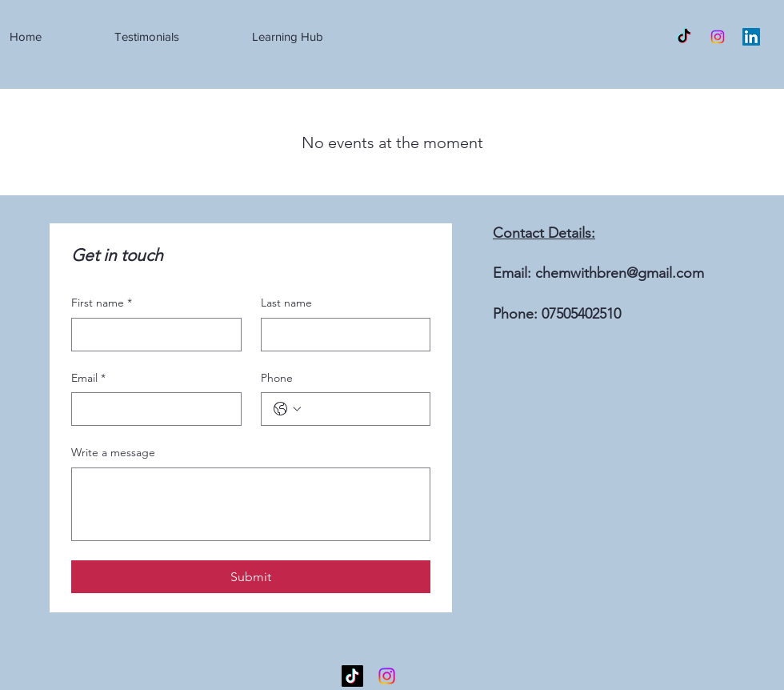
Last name (286, 303)
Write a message (113, 452)
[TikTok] (684, 37)
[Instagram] (718, 37)
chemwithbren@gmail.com (620, 273)
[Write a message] (251, 504)
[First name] (152, 335)
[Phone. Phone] (362, 409)
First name (102, 303)
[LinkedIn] (751, 37)
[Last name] (341, 335)
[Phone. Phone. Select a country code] (287, 409)
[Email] (152, 409)
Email (88, 379)
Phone (277, 378)
